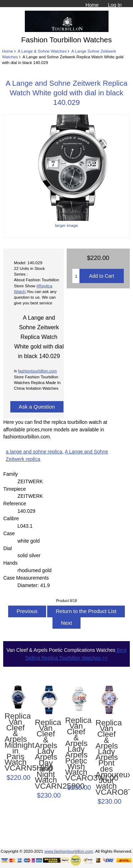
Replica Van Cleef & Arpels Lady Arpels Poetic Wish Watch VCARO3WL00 (76, 749)
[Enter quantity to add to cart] (76, 276)
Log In (115, 5)
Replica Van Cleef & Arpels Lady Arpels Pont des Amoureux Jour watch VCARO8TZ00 (106, 758)
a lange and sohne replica (34, 452)
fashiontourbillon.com (38, 371)
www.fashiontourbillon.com (69, 851)
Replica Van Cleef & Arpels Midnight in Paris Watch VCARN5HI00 (16, 742)
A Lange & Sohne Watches (42, 51)
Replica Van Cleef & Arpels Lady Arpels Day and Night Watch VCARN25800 (46, 754)
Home (92, 5)
